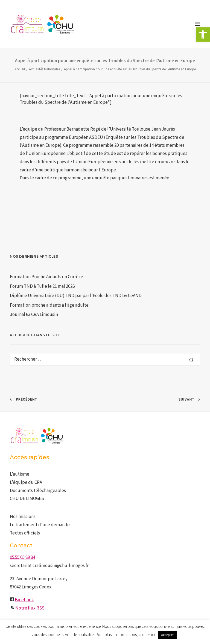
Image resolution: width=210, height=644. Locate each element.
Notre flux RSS (30, 608)
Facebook (24, 600)
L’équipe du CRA (26, 482)
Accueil (20, 69)
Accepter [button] (167, 635)
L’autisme (20, 474)
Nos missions (23, 517)
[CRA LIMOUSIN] (43, 24)
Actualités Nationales (44, 69)
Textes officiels (25, 533)
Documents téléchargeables (38, 491)
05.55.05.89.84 (22, 557)
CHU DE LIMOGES (27, 499)
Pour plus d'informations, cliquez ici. (126, 635)
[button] (203, 34)
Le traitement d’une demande (40, 525)
